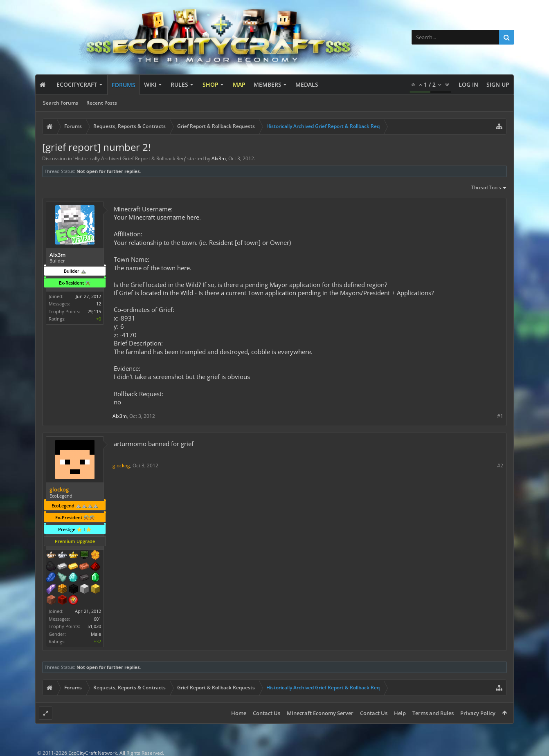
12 (99, 304)
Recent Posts (102, 103)
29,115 (94, 311)
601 (97, 619)
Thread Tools (489, 188)
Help (400, 713)
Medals (307, 84)
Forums (124, 85)
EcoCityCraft (77, 84)
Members (268, 84)
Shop (210, 84)
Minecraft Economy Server (320, 713)
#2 (500, 465)
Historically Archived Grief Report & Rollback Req (130, 158)
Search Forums (61, 103)
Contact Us (267, 713)
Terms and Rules (433, 713)
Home (239, 713)
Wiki (150, 84)
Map (239, 84)
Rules (179, 84)
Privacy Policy (478, 713)
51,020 (94, 626)
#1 (500, 416)
